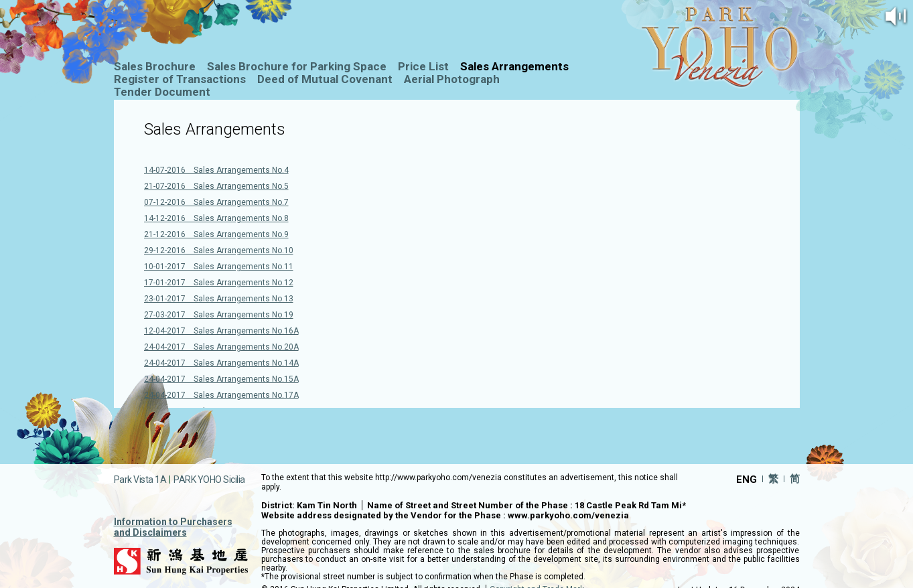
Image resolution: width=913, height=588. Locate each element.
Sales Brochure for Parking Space (297, 66)
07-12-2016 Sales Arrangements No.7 (216, 202)
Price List (423, 66)
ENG (747, 479)
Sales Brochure (155, 66)
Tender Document (162, 92)
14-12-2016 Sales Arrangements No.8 (216, 218)
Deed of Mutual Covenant (325, 79)
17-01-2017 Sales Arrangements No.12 (219, 283)
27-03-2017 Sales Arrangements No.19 (219, 315)
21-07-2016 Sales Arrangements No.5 (216, 186)
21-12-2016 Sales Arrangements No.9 (216, 234)
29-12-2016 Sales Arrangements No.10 (219, 250)
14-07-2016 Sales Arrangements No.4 (216, 170)
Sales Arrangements (514, 66)
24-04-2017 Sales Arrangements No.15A (221, 379)
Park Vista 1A (140, 480)
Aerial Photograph (452, 79)
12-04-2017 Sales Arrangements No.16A (221, 331)
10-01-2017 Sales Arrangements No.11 (219, 267)
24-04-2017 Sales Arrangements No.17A (221, 395)
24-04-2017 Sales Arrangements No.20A (221, 347)
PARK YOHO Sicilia (209, 480)
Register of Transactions (180, 79)
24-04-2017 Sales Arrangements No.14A (221, 363)
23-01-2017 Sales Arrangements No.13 (219, 299)
